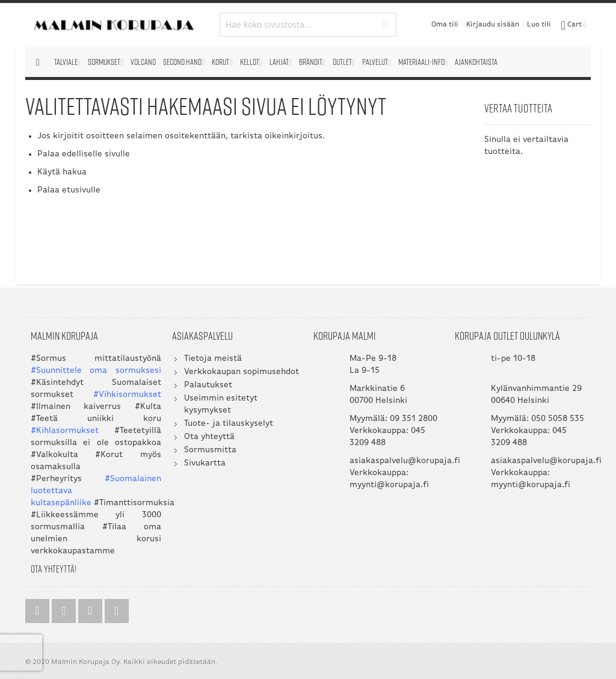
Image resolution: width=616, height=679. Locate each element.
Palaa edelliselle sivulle (84, 154)
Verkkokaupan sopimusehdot (242, 372)
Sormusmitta (210, 450)
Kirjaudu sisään (493, 25)
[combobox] (308, 25)
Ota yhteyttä (209, 437)
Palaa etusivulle (69, 190)
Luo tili (539, 25)
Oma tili (445, 25)
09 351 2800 (414, 419)
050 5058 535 (558, 419)
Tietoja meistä (213, 359)
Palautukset (208, 385)
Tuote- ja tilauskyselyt (229, 424)
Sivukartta (205, 463)
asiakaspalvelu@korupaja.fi (405, 461)
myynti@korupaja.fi (389, 485)
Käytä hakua (62, 172)
